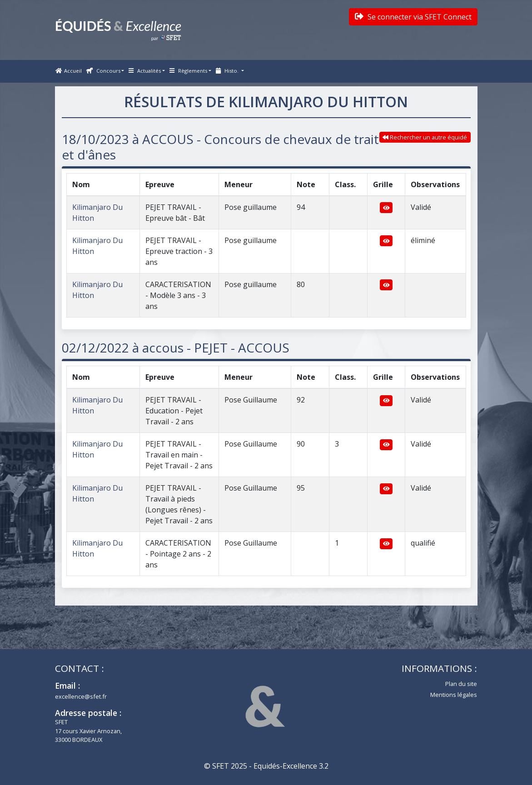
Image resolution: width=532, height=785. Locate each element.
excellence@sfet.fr (81, 696)
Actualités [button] (145, 71)
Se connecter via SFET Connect (413, 17)
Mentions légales (454, 695)
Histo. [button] (228, 71)
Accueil (69, 71)
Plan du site (461, 684)
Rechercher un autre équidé (425, 137)
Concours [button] (103, 71)
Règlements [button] (188, 71)
